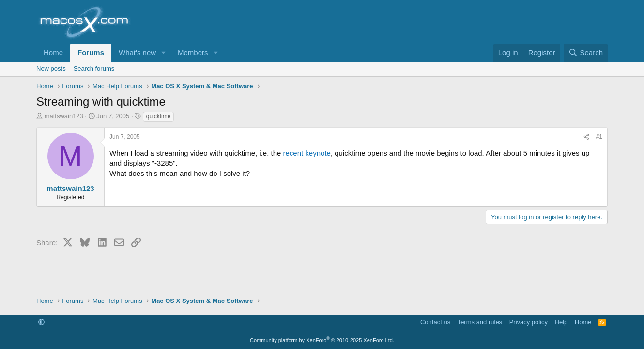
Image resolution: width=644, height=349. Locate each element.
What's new (137, 53)
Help (561, 322)
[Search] (586, 53)
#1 (599, 137)
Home (53, 53)
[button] (164, 53)
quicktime (159, 116)
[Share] (586, 137)
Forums (91, 53)
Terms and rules (480, 322)
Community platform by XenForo (322, 340)
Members (193, 53)
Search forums (94, 69)
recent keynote (307, 153)
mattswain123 (64, 116)
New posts (51, 69)
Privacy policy (529, 322)
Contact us (435, 322)
